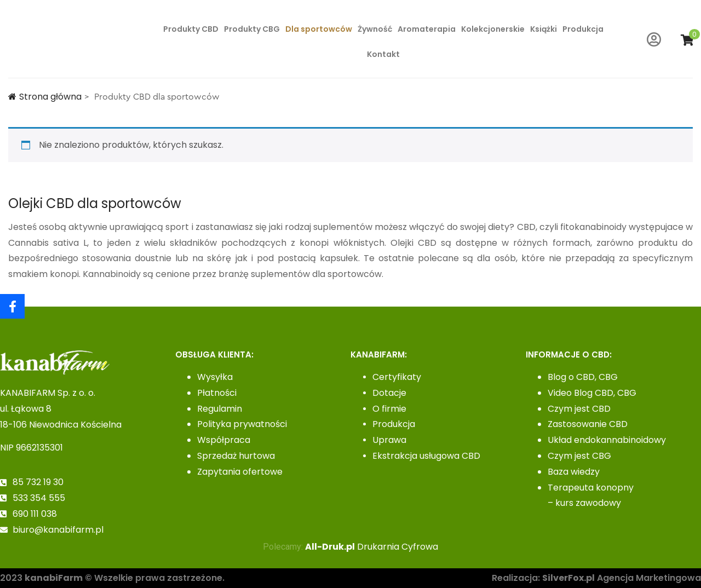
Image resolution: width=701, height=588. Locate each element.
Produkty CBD (191, 29)
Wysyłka (215, 377)
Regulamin (220, 409)
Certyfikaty (397, 377)
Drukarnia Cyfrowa (372, 547)
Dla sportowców (319, 29)
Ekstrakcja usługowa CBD (426, 456)
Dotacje (389, 393)
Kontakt (383, 54)
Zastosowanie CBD (588, 424)
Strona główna (45, 97)
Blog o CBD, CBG (583, 377)
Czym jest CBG (579, 456)
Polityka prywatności (242, 424)
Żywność (375, 29)
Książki (544, 29)
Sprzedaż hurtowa (236, 456)
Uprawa (389, 440)
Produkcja (583, 29)
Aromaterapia (427, 29)
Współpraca (224, 440)
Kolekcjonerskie (493, 29)
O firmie (389, 409)
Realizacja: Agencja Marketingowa (596, 578)
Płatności (217, 393)
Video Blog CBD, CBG (592, 393)
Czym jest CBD (579, 409)
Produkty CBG (252, 29)
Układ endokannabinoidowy (607, 440)
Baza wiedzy (574, 472)
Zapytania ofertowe (240, 472)
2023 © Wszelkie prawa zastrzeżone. (112, 578)
